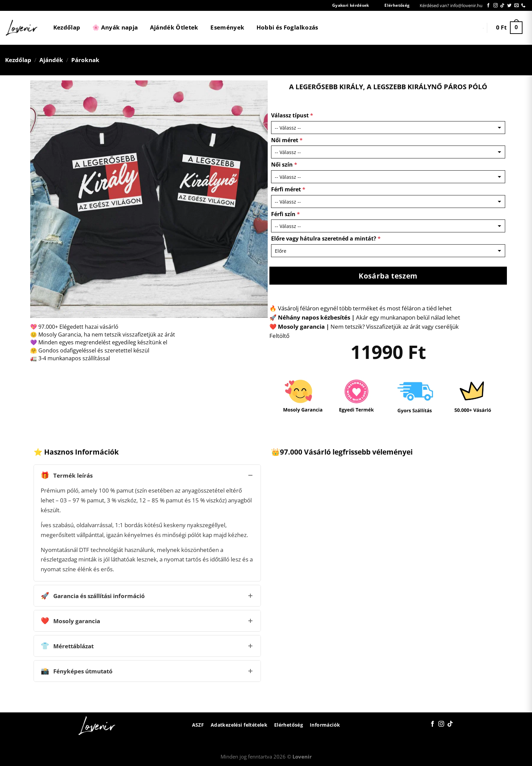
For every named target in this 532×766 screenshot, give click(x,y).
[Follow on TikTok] (502, 6)
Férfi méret (288, 189)
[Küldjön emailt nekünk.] (517, 6)
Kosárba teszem (388, 276)
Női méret (287, 140)
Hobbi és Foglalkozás (287, 27)
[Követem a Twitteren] (509, 6)
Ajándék (51, 60)
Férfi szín (286, 214)
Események (227, 27)
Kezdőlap (67, 27)
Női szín (284, 165)
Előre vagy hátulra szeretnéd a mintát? (326, 238)
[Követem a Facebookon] (488, 6)
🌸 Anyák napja (115, 27)
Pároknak (85, 60)
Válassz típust (292, 115)
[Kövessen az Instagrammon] (496, 6)
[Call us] (523, 6)
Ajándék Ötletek (174, 27)
